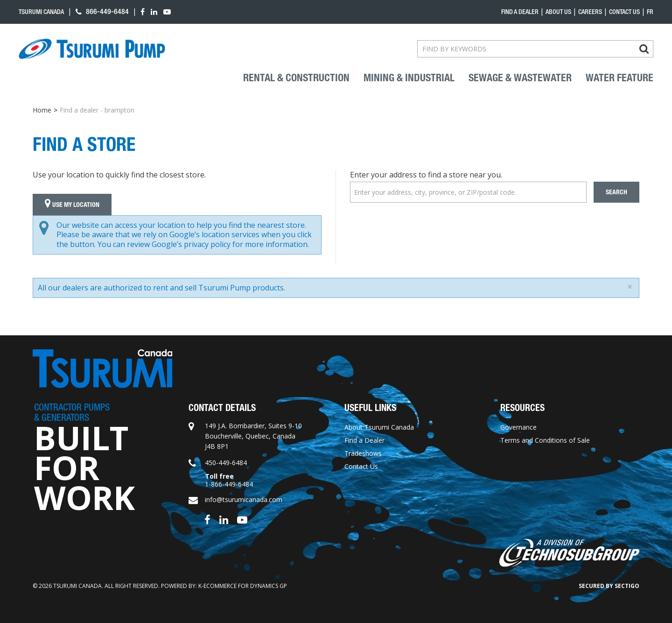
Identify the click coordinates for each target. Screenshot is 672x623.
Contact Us (624, 12)
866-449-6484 (102, 11)
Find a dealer (520, 12)
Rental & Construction (296, 78)
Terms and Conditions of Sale (545, 440)
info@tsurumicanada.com (244, 499)
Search (616, 192)
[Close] (630, 287)
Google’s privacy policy (191, 244)
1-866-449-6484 (229, 484)
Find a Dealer (364, 440)
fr (650, 12)
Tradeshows (363, 453)
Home (42, 110)
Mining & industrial (409, 78)
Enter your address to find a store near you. (426, 175)
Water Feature (619, 78)
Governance (518, 427)
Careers (590, 12)
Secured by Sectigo (609, 586)
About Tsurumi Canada (379, 427)
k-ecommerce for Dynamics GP (243, 586)
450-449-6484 (226, 463)
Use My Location (72, 205)
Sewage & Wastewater (520, 78)
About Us (558, 12)
